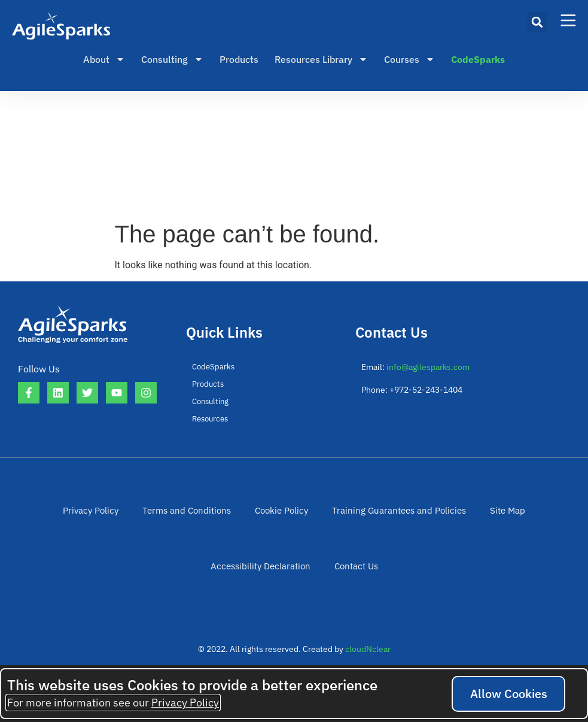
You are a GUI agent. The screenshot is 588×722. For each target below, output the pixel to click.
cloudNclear (368, 662)
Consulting (172, 59)
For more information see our (113, 703)
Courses (409, 59)
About (104, 59)
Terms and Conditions (193, 513)
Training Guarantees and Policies (394, 513)
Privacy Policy (102, 513)
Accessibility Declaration (262, 575)
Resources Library (321, 59)
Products (239, 59)
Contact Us (353, 575)
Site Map (495, 513)
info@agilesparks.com (428, 367)
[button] (537, 22)
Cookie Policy (283, 513)
